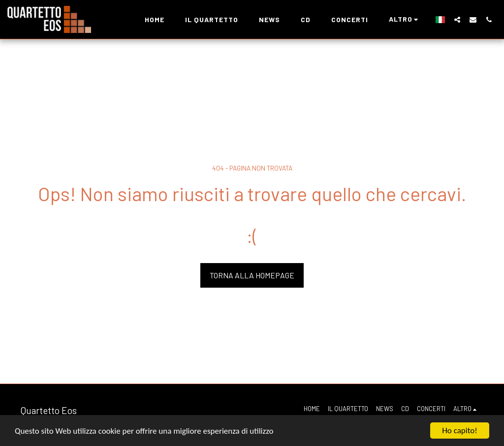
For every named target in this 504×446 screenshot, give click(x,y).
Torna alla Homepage (252, 275)
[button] (457, 19)
